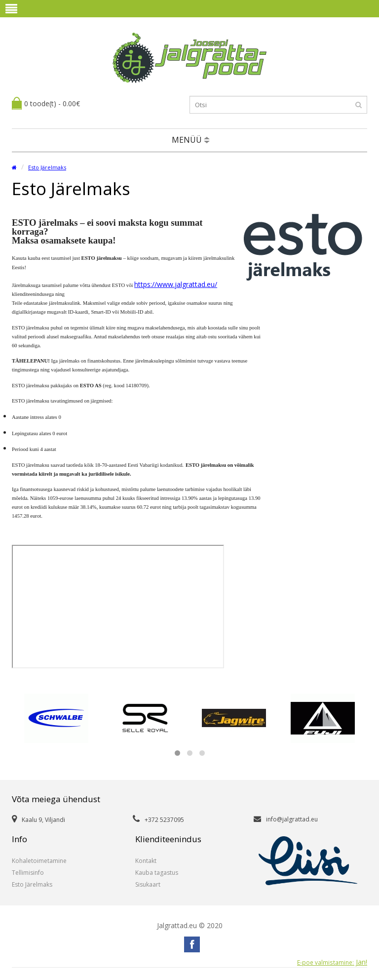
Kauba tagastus (157, 873)
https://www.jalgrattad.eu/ (176, 284)
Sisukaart (148, 884)
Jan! (332, 962)
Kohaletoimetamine (39, 861)
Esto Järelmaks (47, 167)
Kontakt (146, 861)
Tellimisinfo (28, 873)
